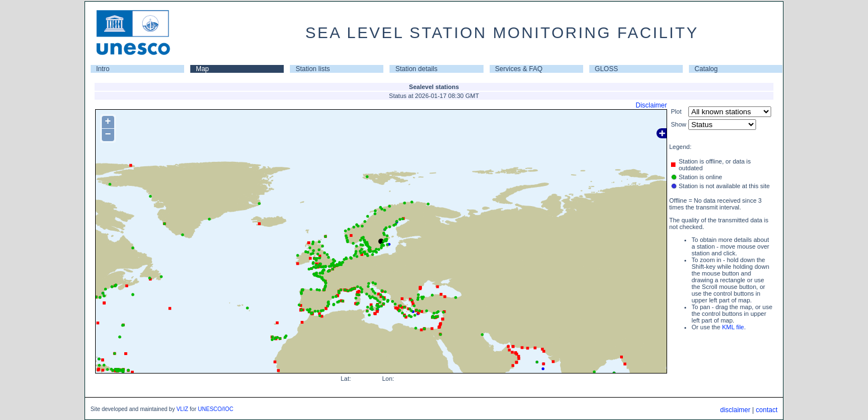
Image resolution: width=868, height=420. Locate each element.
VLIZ (182, 409)
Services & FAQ (519, 69)
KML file (733, 327)
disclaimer (735, 410)
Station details (416, 69)
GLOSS (606, 69)
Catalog (706, 69)
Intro (103, 69)
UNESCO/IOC (216, 409)
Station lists (313, 69)
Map (202, 69)
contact (767, 410)
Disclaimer (651, 105)
